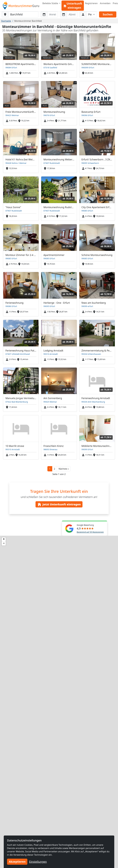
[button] (64, 469)
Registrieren (91, 3)
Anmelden (105, 3)
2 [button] (55, 469)
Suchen (108, 14)
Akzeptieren (17, 862)
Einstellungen (38, 862)
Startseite (6, 21)
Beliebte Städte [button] (51, 3)
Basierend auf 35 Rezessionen (90, 532)
